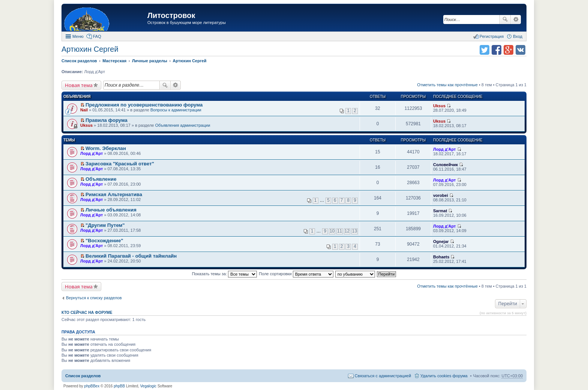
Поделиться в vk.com (520, 50)
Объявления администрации (183, 125)
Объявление (101, 179)
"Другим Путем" (105, 225)
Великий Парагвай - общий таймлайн (131, 256)
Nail (84, 110)
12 (347, 231)
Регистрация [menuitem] (492, 36)
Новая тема (79, 85)
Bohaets (441, 257)
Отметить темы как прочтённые (447, 85)
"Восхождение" (104, 241)
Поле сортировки (296, 274)
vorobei (441, 195)
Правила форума (106, 120)
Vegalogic (148, 386)
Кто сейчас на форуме (87, 312)
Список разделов (83, 376)
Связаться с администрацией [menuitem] (383, 376)
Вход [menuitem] (518, 36)
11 (340, 231)
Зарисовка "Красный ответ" (120, 164)
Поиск (505, 19)
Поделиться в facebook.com (496, 50)
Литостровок (171, 15)
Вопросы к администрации (176, 110)
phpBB (119, 386)
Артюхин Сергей (90, 49)
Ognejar (441, 241)
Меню (78, 36)
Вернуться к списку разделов (94, 298)
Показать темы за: (225, 274)
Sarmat (440, 211)
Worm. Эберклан (106, 148)
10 (332, 231)
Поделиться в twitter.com (484, 50)
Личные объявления (111, 210)
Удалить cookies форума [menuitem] (444, 376)
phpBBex (92, 386)
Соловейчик (445, 165)
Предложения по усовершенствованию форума (144, 105)
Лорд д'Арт (91, 153)
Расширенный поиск (516, 19)
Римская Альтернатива (114, 194)
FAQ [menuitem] (97, 36)
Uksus (439, 106)
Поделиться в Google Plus (508, 50)
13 (355, 231)
